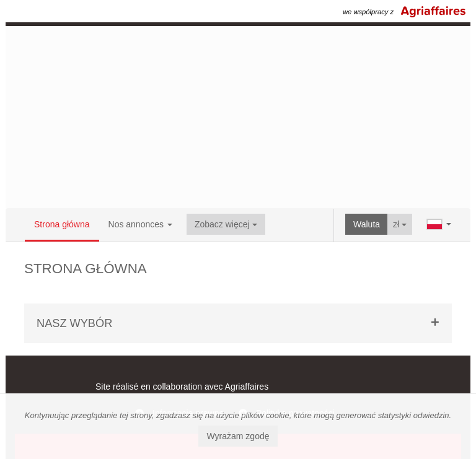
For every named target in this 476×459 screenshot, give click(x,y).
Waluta (367, 224)
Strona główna (62, 224)
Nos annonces (140, 224)
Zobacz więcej (226, 224)
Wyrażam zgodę (238, 436)
